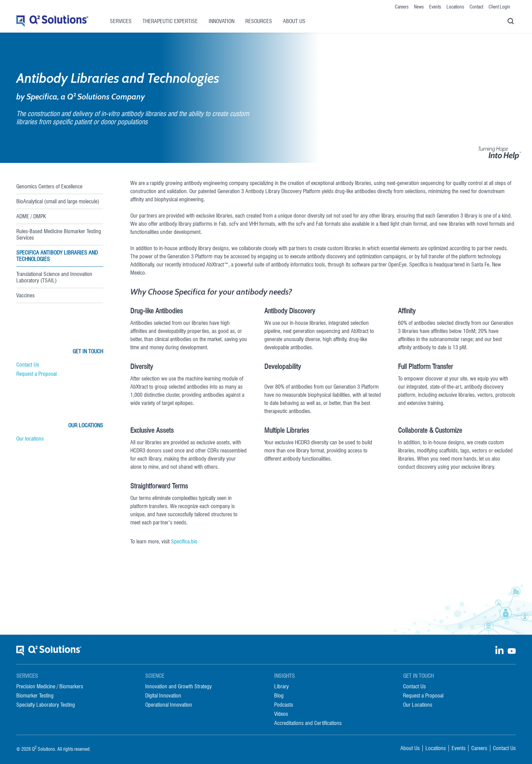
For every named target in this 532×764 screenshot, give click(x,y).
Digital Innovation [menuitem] (163, 696)
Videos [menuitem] (281, 714)
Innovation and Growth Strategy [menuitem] (178, 686)
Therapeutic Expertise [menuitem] (170, 21)
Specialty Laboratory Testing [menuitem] (46, 705)
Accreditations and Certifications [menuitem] (308, 723)
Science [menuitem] (155, 676)
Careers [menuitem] (402, 7)
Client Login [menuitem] (499, 7)
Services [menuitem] (121, 21)
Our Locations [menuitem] (418, 705)
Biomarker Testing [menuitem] (35, 696)
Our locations (30, 439)
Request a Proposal (36, 374)
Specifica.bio (184, 542)
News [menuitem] (419, 7)
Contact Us (28, 365)
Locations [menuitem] (455, 7)
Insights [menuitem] (284, 676)
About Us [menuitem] (294, 21)
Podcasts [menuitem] (284, 705)
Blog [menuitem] (279, 696)
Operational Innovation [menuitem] (169, 705)
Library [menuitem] (281, 686)
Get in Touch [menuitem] (418, 676)
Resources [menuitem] (259, 21)
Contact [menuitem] (476, 7)
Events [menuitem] (435, 7)
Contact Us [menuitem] (414, 686)
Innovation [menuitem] (222, 21)
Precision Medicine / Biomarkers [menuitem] (50, 686)
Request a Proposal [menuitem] (423, 696)
